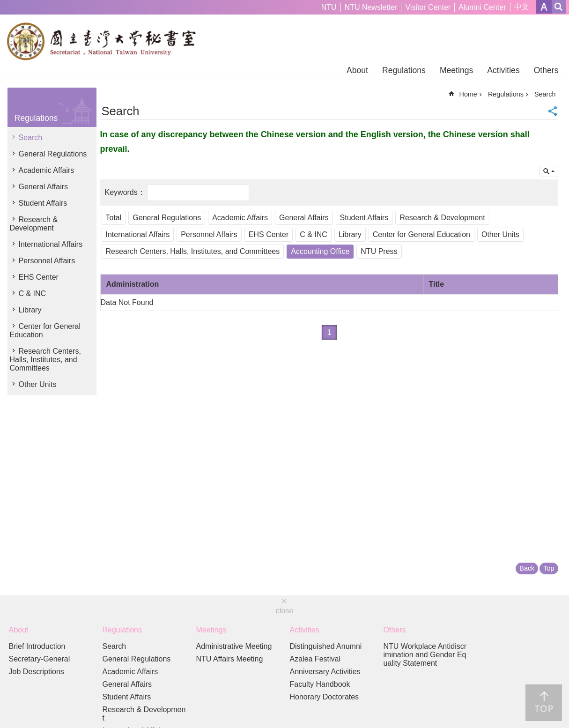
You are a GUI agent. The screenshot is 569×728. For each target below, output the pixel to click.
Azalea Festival (315, 659)
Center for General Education (45, 331)
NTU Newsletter (371, 7)
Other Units (38, 384)
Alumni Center (482, 7)
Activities (503, 70)
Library (30, 310)
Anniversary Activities (325, 672)
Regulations (404, 70)
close (284, 611)
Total (114, 218)
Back (527, 568)
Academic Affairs (47, 170)
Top (549, 568)
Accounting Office (320, 251)
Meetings (456, 70)
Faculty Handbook (320, 684)
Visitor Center (428, 7)
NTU (329, 7)
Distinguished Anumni (326, 646)
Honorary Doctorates (325, 697)
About (357, 70)
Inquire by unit (549, 171)
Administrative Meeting (234, 646)
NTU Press (379, 251)
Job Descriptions (37, 672)
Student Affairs (43, 203)
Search (31, 137)
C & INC (33, 293)
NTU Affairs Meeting (230, 659)
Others (546, 70)
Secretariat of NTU (106, 41)
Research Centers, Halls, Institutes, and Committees (45, 360)
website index (559, 7)
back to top (544, 703)
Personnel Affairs (47, 261)
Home (468, 94)
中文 (522, 7)
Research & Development (34, 224)
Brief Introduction (37, 646)
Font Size (544, 7)
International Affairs (51, 244)
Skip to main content (5, 5)
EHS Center (39, 277)
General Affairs (44, 187)
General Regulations (53, 154)
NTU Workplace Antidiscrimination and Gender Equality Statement (425, 655)
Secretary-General (40, 659)
